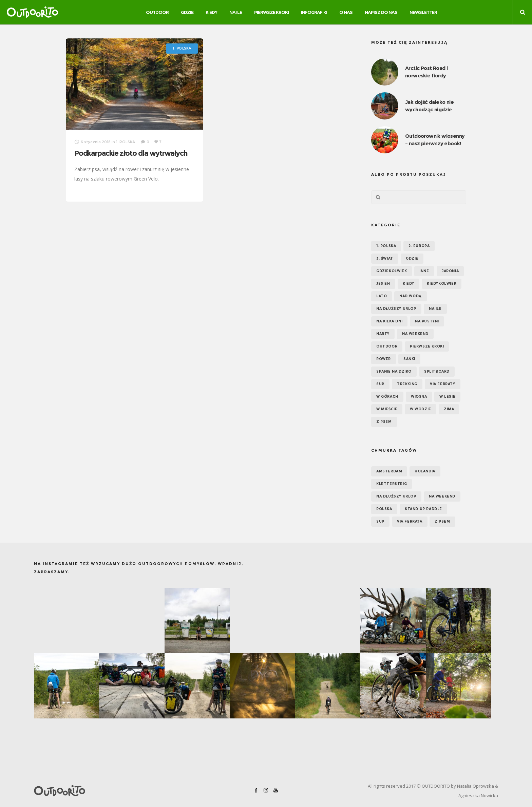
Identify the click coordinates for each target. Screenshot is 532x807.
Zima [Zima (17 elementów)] (449, 409)
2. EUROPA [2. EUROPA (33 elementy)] (419, 246)
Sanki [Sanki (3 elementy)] (409, 359)
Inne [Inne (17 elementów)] (424, 271)
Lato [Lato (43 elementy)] (382, 296)
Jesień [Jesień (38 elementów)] (383, 284)
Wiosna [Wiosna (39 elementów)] (419, 397)
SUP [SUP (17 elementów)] (380, 384)
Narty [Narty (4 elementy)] (383, 334)
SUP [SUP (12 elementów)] (380, 521)
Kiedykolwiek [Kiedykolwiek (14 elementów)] (442, 284)
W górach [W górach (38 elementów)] (387, 397)
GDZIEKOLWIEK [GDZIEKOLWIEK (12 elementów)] (392, 271)
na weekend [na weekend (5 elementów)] (442, 496)
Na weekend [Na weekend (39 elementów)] (415, 334)
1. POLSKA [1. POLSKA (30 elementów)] (386, 246)
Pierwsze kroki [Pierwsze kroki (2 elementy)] (427, 346)
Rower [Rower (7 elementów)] (384, 359)
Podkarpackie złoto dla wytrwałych (131, 153)
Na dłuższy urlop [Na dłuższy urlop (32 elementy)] (396, 309)
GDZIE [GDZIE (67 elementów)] (412, 258)
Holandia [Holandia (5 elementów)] (425, 471)
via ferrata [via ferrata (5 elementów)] (410, 521)
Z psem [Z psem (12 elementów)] (384, 422)
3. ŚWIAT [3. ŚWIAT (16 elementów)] (385, 258)
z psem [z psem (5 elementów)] (442, 521)
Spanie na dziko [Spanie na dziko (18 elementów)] (394, 371)
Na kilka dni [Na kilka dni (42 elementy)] (389, 321)
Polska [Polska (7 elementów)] (384, 509)
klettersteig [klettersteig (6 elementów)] (392, 484)
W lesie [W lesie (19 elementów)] (447, 397)
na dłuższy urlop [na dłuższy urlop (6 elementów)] (396, 496)
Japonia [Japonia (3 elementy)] (450, 271)
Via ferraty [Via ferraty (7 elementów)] (443, 384)
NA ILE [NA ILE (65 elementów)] (435, 309)
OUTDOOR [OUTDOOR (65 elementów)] (387, 346)
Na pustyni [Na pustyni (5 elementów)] (427, 321)
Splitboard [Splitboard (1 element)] (437, 371)
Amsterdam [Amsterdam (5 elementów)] (389, 471)
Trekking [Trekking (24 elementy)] (407, 384)
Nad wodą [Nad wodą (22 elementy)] (411, 296)
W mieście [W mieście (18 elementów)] (387, 409)
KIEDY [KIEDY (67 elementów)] (408, 284)
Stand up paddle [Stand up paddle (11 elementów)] (423, 509)
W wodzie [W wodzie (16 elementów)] (421, 409)
